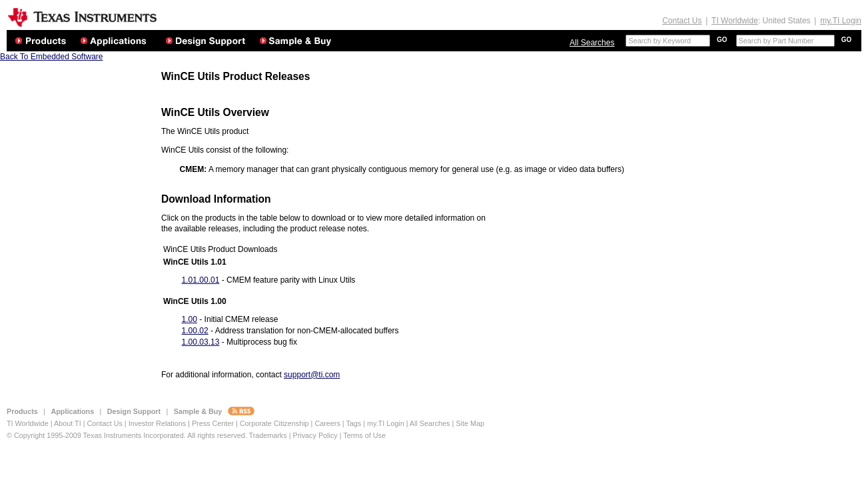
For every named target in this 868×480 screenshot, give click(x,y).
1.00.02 (195, 331)
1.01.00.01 (201, 280)
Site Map (470, 423)
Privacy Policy (315, 435)
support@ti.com (312, 375)
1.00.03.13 (201, 342)
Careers (327, 423)
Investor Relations (157, 423)
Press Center (213, 423)
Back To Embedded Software (52, 57)
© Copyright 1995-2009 (44, 435)
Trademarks (267, 435)
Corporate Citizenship (275, 423)
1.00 (190, 319)
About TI (68, 423)
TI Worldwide (735, 21)
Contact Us (682, 21)
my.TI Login (841, 21)
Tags (353, 423)
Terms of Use (364, 435)
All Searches (592, 43)
